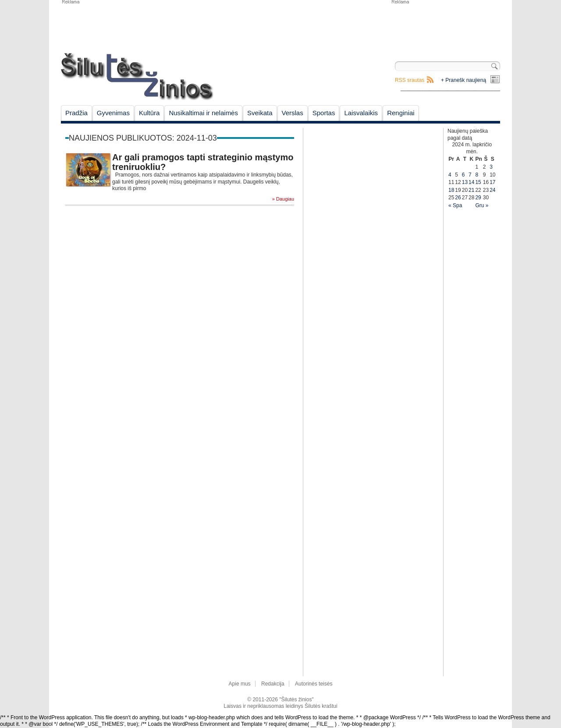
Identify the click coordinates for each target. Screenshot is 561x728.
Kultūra (149, 113)
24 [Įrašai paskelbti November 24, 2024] (492, 190)
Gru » (482, 205)
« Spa (455, 205)
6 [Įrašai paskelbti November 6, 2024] (463, 175)
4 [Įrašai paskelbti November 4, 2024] (450, 175)
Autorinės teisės (314, 684)
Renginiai (401, 113)
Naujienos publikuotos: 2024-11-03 (143, 138)
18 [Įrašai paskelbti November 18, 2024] (451, 190)
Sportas (324, 113)
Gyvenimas (113, 113)
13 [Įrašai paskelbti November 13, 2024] (465, 182)
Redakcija (273, 684)
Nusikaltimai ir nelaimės (203, 113)
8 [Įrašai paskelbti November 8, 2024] (477, 175)
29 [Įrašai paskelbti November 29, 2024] (478, 198)
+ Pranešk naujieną (463, 80)
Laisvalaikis (361, 113)
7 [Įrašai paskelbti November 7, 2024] (470, 175)
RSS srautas (410, 80)
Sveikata (260, 113)
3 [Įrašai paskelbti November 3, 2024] (491, 167)
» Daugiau (283, 199)
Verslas (293, 113)
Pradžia (76, 113)
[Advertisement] (445, 26)
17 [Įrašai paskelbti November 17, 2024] (492, 182)
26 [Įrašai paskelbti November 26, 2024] (458, 198)
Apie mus (240, 684)
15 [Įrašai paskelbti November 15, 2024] (478, 182)
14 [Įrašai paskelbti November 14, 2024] (471, 182)
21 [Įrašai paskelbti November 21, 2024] (471, 190)
